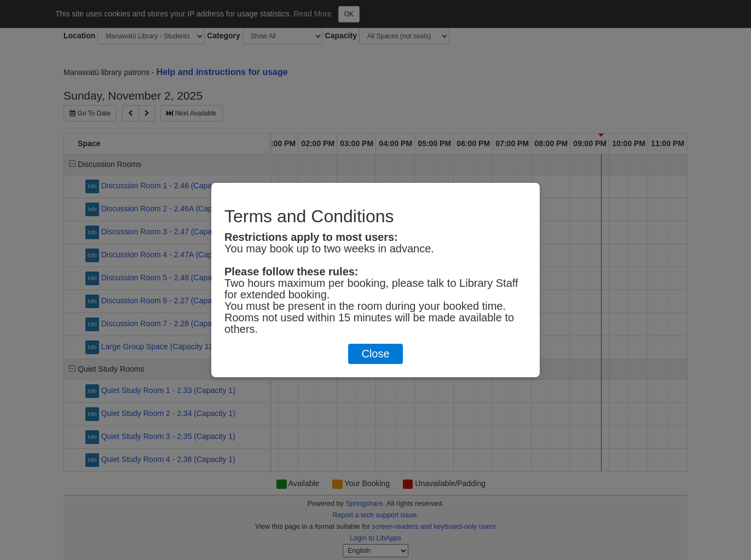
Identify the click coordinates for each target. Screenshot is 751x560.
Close (375, 354)
